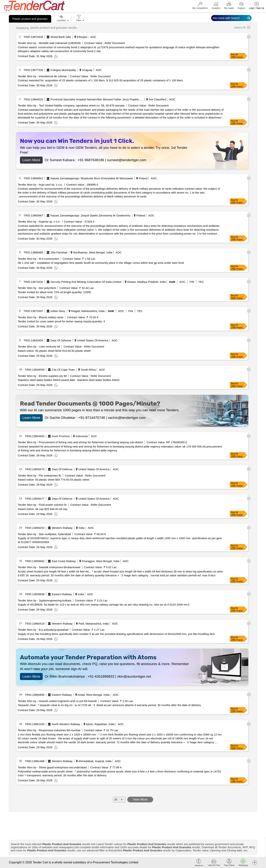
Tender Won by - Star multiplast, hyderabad (44, 534)
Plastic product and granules (30, 19)
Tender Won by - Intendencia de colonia (42, 76)
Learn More (31, 160)
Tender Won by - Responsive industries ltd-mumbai (49, 730)
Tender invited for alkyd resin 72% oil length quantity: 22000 (54, 292)
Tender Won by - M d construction (38, 259)
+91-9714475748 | (93, 418)
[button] (255, 862)
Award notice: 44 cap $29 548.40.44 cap (42, 509)
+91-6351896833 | (102, 676)
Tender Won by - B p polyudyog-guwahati (43, 630)
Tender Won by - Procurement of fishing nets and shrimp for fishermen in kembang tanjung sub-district (80, 442)
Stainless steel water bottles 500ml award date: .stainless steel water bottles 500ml (69, 380)
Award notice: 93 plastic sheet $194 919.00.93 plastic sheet (54, 351)
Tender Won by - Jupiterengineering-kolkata (45, 600)
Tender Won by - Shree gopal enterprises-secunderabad (52, 767)
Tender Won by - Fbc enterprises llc (40, 475)
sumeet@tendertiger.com (127, 160)
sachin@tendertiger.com (127, 418)
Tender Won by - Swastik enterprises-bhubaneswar (49, 567)
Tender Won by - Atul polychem (37, 288)
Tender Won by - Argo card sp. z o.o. (40, 185)
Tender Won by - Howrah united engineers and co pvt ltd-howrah (57, 701)
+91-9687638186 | (92, 160)
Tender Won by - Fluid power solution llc (42, 505)
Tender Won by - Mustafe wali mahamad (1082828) (49, 43)
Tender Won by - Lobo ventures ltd (39, 346)
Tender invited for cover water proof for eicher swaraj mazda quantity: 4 (61, 321)
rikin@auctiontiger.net (134, 676)
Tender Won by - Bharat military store (41, 317)
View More (140, 800)
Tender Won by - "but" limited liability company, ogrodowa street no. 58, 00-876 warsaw (71, 105)
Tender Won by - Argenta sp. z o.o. (39, 222)
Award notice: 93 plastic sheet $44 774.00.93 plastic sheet (53, 480)
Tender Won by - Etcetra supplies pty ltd (42, 376)
